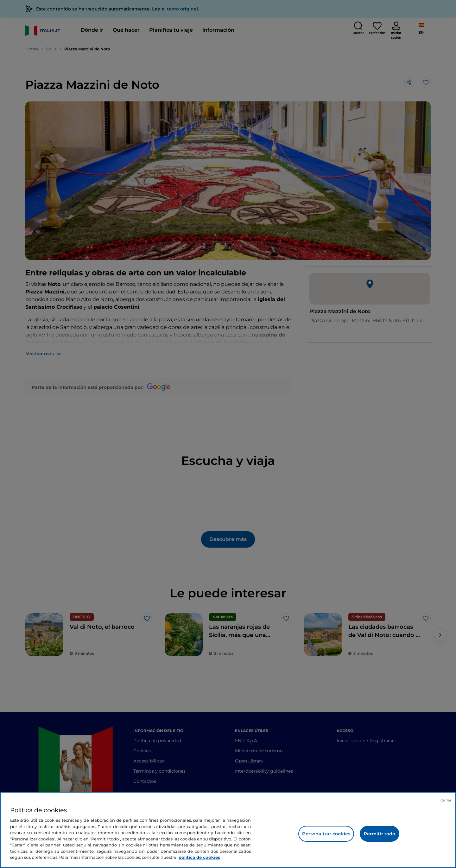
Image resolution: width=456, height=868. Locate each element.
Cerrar (446, 800)
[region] (228, 830)
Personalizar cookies (326, 834)
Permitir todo (380, 834)
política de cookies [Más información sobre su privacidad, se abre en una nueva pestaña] (199, 857)
